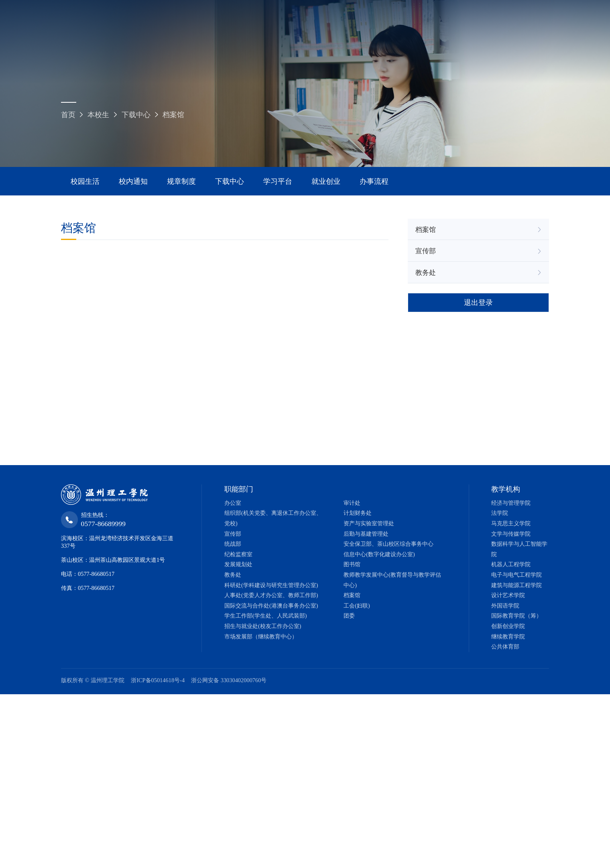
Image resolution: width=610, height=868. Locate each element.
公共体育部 (505, 646)
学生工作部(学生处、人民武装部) (266, 616)
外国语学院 (505, 606)
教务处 (426, 273)
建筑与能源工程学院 (516, 585)
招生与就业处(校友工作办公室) (263, 626)
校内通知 (133, 181)
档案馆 (173, 115)
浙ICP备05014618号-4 (158, 680)
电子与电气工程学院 (516, 575)
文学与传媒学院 (511, 534)
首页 (68, 115)
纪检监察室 (238, 554)
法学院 (500, 513)
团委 (349, 616)
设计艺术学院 (508, 595)
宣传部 (426, 251)
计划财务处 (358, 513)
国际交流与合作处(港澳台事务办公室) (271, 606)
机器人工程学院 (511, 564)
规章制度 (181, 181)
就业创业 (326, 181)
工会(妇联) (357, 606)
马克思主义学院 (511, 523)
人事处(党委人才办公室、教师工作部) (271, 595)
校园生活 (85, 181)
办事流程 (374, 181)
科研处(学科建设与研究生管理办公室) (271, 585)
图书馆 (352, 564)
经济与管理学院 (511, 503)
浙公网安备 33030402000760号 (229, 680)
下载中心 (136, 115)
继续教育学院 (508, 636)
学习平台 (278, 181)
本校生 (98, 115)
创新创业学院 (508, 626)
